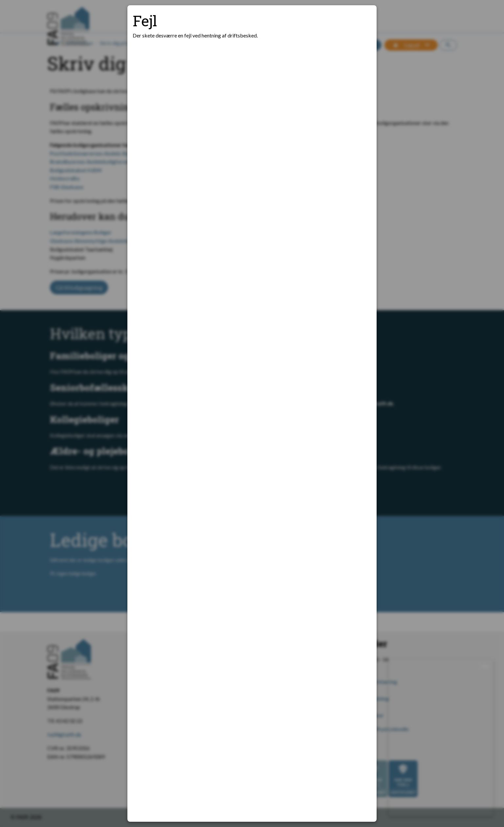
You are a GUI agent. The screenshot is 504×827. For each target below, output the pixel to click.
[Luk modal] (363, 18)
